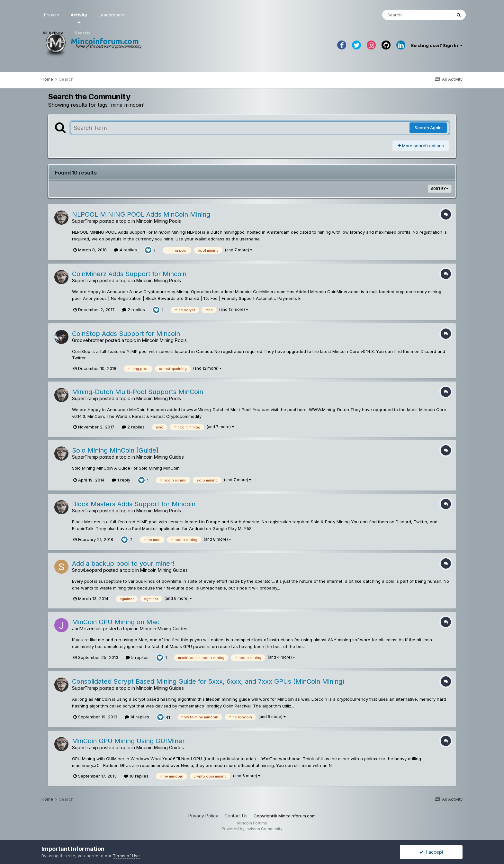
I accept (431, 852)
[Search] (417, 15)
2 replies (134, 310)
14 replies (137, 717)
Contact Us (236, 816)
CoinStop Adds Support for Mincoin (126, 334)
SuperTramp (85, 221)
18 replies (136, 776)
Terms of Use (126, 856)
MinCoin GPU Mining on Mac (116, 622)
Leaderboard (112, 15)
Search (82, 33)
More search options (421, 146)
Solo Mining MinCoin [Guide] (115, 450)
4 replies (126, 250)
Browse (52, 15)
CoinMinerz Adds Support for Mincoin (129, 274)
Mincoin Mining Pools (159, 221)
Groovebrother (88, 340)
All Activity (53, 33)
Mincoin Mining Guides (160, 457)
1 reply (121, 480)
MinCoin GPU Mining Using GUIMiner (128, 741)
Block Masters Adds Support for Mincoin (134, 504)
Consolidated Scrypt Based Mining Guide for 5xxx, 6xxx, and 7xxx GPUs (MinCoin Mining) (208, 681)
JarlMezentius (87, 629)
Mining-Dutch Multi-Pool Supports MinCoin (138, 392)
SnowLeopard (87, 570)
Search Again (428, 128)
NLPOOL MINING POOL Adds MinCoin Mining (141, 214)
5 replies (137, 657)
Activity (79, 18)
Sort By (440, 189)
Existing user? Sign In (437, 45)
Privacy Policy (203, 816)
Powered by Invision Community (252, 829)
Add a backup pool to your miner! (123, 563)
